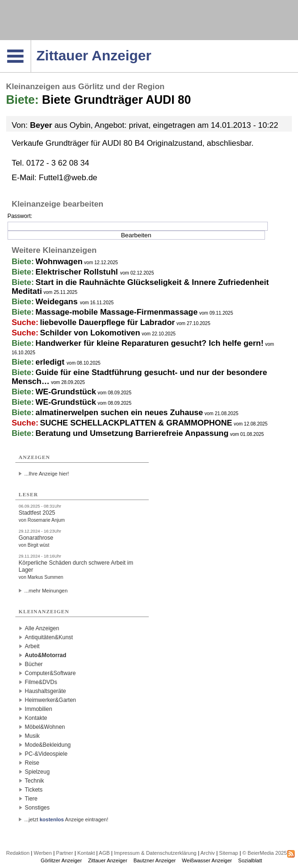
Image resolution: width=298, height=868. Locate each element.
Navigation (31, 43)
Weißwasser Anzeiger (207, 860)
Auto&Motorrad (46, 655)
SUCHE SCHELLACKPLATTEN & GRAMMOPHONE (136, 423)
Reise (32, 763)
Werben (43, 853)
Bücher (34, 664)
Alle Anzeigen (42, 628)
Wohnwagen (59, 262)
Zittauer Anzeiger (108, 860)
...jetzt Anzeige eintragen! (66, 819)
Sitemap (229, 853)
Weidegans (58, 302)
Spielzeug (37, 772)
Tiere (31, 799)
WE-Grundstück (66, 392)
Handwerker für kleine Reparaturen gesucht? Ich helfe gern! (149, 343)
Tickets (34, 790)
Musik (32, 736)
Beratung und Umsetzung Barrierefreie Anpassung (132, 433)
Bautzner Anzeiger (155, 860)
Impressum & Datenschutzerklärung (155, 853)
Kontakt (86, 853)
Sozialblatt (250, 860)
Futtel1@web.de (68, 178)
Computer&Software (50, 673)
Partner (65, 853)
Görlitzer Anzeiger (61, 860)
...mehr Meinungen (46, 591)
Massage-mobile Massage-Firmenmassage (116, 312)
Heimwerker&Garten (51, 700)
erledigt (51, 362)
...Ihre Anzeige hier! (47, 474)
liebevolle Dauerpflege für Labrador (108, 322)
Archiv (208, 853)
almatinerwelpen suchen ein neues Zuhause (119, 413)
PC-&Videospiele (46, 754)
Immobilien (39, 709)
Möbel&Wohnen (45, 727)
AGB (104, 853)
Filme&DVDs (41, 682)
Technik (35, 781)
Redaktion (18, 853)
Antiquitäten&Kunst (49, 637)
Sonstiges (37, 808)
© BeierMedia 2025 (265, 853)
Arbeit (32, 646)
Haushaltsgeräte (46, 691)
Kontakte (36, 718)
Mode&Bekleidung (48, 745)
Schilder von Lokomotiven (90, 333)
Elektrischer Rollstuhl (78, 272)
